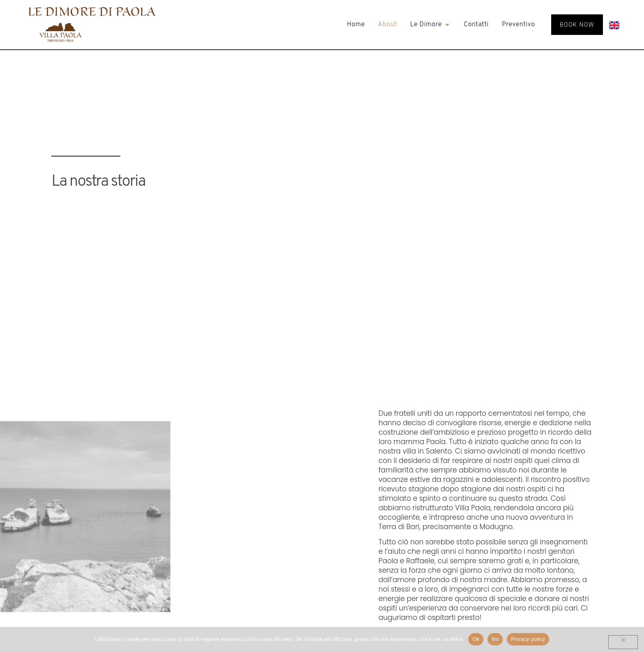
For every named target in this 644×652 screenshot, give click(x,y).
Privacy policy (528, 639)
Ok (476, 639)
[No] (623, 642)
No (495, 639)
